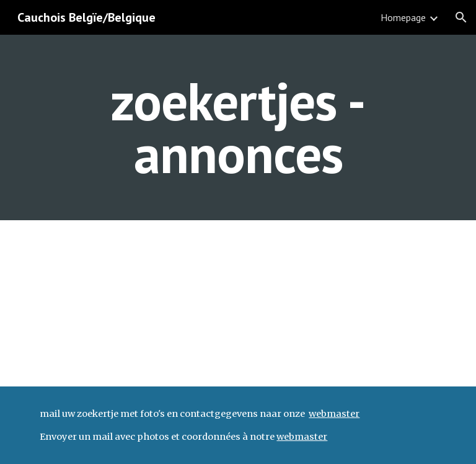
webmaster (334, 414)
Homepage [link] (403, 17)
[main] (238, 127)
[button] (461, 17)
